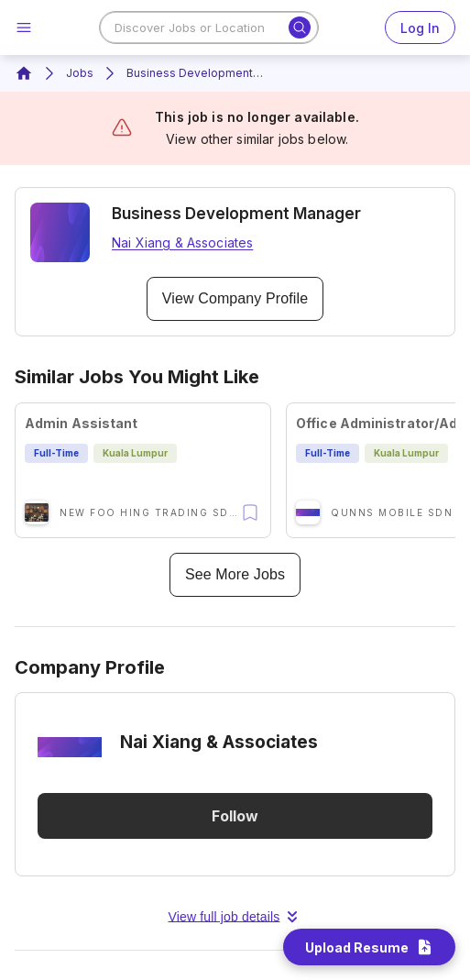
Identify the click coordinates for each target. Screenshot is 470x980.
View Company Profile (235, 299)
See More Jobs (235, 575)
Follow (235, 816)
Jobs (80, 73)
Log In (420, 28)
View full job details (235, 917)
